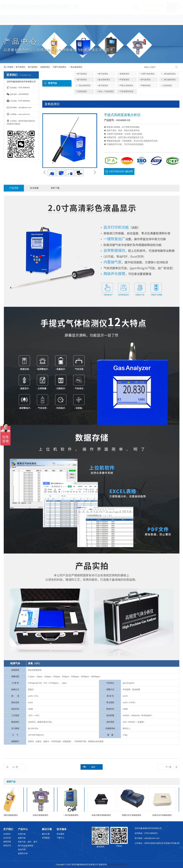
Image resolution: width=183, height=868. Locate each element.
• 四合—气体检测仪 (106, 91)
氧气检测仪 (21, 67)
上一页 (15, 767)
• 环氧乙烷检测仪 (126, 85)
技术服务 (100, 21)
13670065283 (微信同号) (119, 173)
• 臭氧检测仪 (124, 74)
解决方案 (83, 21)
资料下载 (55, 188)
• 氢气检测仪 (103, 85)
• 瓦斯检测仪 (82, 91)
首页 (12, 21)
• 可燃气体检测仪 (147, 74)
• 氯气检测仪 (145, 80)
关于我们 (30, 21)
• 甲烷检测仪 (124, 80)
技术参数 (34, 188)
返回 (93, 767)
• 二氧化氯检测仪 (169, 80)
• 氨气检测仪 (103, 74)
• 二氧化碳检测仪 (83, 85)
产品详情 (14, 188)
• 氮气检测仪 (82, 80)
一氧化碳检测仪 (76, 67)
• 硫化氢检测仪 (104, 80)
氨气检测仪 (33, 67)
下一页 (168, 767)
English (136, 21)
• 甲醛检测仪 (145, 85)
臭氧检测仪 (45, 67)
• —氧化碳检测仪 (169, 74)
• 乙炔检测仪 (167, 85)
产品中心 (48, 21)
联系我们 (118, 21)
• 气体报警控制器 (126, 91)
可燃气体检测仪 (59, 67)
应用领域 (65, 21)
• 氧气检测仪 (82, 74)
